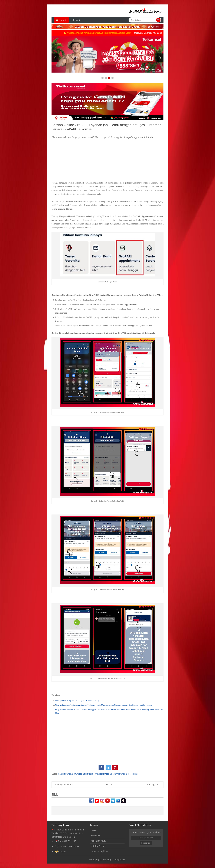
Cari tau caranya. (93, 700)
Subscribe (146, 843)
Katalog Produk (98, 846)
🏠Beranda (61, 20)
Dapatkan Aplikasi (99, 851)
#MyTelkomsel (102, 774)
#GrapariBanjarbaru (84, 774)
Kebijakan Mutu (98, 841)
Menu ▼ (76, 20)
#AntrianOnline (65, 774)
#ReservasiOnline (118, 774)
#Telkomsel (133, 774)
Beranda (110, 785)
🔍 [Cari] (158, 20)
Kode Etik (95, 836)
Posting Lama (154, 785)
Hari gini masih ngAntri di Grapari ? (71, 700)
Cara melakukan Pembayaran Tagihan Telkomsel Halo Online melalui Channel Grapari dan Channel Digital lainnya (104, 705)
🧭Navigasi (61, 852)
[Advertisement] (107, 160)
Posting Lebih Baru (64, 785)
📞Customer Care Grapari (68, 846)
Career (94, 830)
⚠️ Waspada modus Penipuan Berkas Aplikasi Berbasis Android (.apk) (104, 33)
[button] (101, 768)
